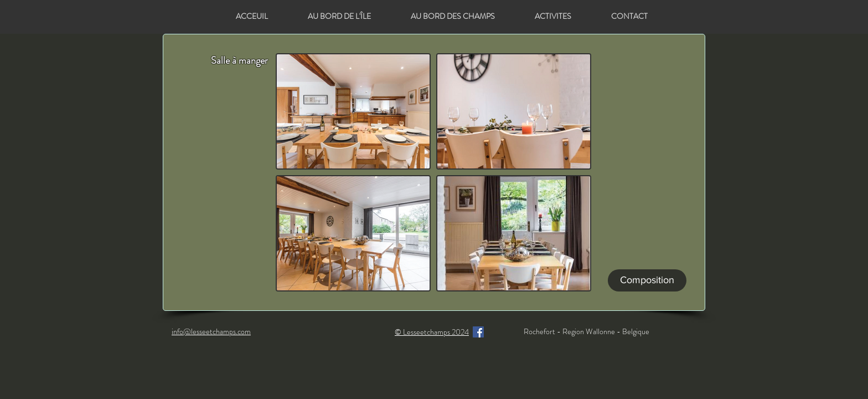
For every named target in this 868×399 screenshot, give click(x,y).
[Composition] (647, 280)
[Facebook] (478, 332)
